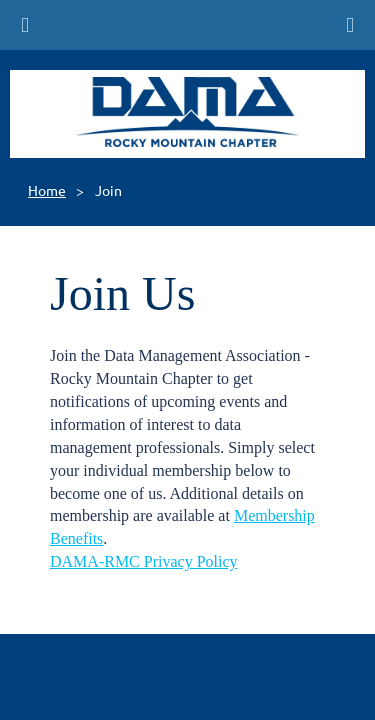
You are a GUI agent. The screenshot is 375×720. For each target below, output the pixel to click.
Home (47, 190)
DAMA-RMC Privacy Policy (144, 561)
